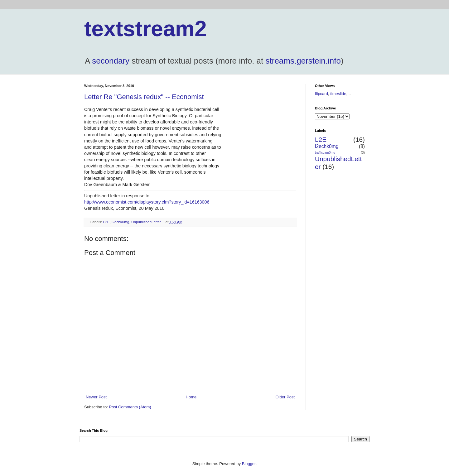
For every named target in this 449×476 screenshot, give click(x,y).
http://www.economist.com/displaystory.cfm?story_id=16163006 (147, 202)
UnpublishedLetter (146, 222)
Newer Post (96, 397)
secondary (111, 61)
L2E (106, 222)
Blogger (249, 464)
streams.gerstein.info (303, 61)
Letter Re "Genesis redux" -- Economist (144, 97)
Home (191, 397)
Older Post (285, 397)
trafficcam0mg (325, 153)
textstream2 (145, 29)
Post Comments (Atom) (130, 407)
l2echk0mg (121, 222)
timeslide (338, 94)
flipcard (321, 94)
